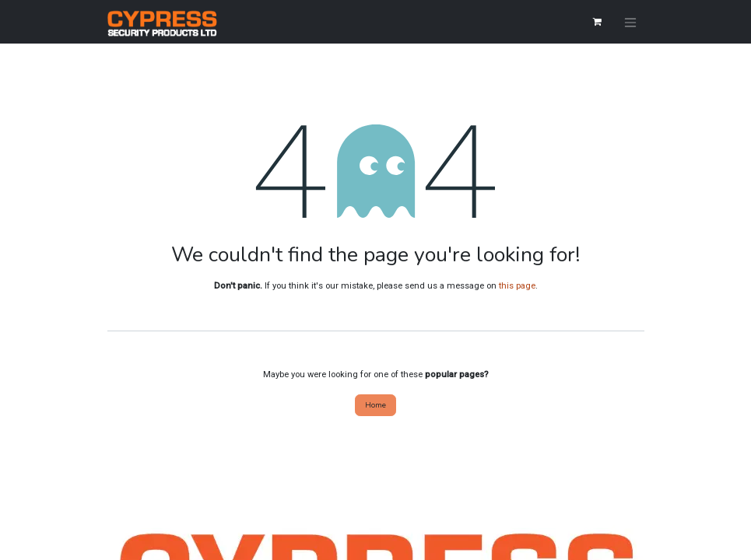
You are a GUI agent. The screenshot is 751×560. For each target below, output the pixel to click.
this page (517, 286)
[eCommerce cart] (598, 22)
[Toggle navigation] (630, 21)
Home (375, 405)
